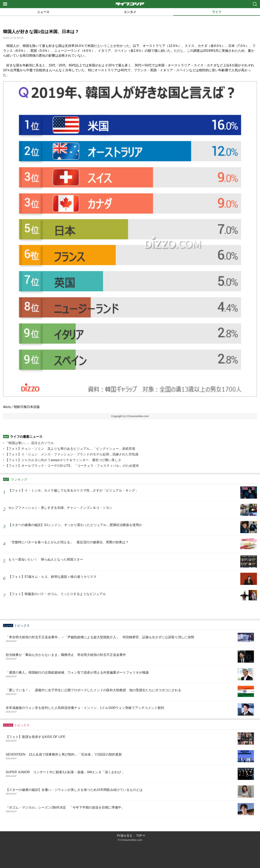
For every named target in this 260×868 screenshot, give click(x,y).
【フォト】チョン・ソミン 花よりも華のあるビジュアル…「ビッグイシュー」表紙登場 (70, 449)
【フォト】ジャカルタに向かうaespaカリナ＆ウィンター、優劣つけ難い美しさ (63, 460)
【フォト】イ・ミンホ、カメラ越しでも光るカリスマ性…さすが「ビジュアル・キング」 (73, 490)
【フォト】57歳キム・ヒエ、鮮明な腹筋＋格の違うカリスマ (52, 577)
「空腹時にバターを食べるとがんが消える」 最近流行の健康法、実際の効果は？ (68, 542)
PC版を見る (125, 836)
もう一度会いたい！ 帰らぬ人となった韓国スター (46, 559)
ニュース (43, 12)
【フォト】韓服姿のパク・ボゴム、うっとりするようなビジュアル (57, 594)
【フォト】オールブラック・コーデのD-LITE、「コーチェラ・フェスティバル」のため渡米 (72, 466)
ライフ (217, 12)
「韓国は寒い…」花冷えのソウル (29, 443)
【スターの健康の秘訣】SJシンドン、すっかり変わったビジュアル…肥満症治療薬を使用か (75, 525)
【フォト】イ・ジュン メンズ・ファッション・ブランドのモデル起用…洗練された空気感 (72, 454)
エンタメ (130, 12)
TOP (139, 836)
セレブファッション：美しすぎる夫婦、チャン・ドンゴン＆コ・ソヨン (60, 508)
